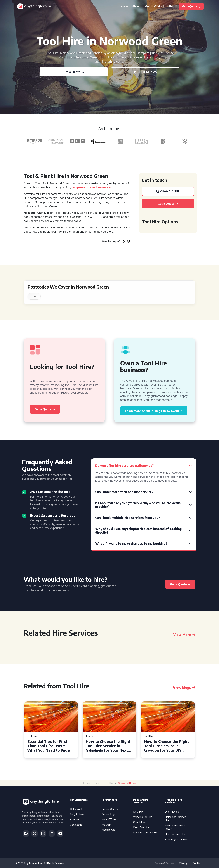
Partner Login (109, 814)
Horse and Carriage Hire (175, 819)
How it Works (109, 819)
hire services (104, 187)
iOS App (106, 825)
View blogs (184, 687)
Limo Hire (138, 812)
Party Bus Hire (141, 827)
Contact (159, 6)
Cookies (197, 863)
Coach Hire (139, 822)
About (136, 6)
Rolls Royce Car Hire (176, 839)
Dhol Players (172, 812)
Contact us (76, 825)
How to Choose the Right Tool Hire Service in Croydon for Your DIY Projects (166, 746)
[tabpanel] (51, 730)
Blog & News (77, 814)
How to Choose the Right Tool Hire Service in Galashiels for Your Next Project (108, 746)
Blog (171, 6)
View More (184, 635)
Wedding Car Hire (143, 817)
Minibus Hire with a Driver (175, 827)
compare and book (83, 187)
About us (75, 819)
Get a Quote (77, 809)
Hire (147, 6)
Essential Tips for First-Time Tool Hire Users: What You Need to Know (49, 746)
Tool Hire (32, 736)
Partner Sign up (110, 809)
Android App (109, 830)
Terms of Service (164, 863)
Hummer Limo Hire (175, 834)
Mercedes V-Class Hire (146, 833)
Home (124, 6)
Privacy (183, 863)
